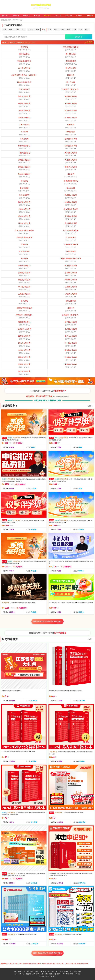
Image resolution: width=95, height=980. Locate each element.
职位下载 (58, 16)
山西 (46, 974)
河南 (61, 971)
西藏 (67, 974)
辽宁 (24, 974)
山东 (42, 974)
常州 (17, 29)
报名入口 (47, 16)
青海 (38, 974)
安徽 (19, 971)
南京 (11, 29)
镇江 (87, 29)
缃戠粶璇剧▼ (10, 406)
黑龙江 (66, 971)
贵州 (49, 971)
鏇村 (90, 406)
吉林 (80, 971)
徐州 (68, 29)
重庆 (28, 971)
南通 (37, 29)
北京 (24, 971)
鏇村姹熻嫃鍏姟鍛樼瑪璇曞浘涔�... (48, 953)
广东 (40, 971)
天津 (63, 974)
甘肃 (36, 971)
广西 (45, 971)
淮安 (23, 29)
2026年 (15, 20)
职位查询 (16, 16)
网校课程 (90, 16)
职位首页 (5, 16)
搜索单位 (79, 37)
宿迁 (43, 29)
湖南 (76, 971)
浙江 (80, 974)
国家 (15, 971)
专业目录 (69, 16)
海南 (53, 971)
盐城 (74, 29)
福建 (32, 971)
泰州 (56, 29)
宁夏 (34, 974)
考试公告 (37, 16)
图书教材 (79, 16)
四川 (59, 974)
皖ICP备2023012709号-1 (47, 976)
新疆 (71, 974)
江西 (19, 974)
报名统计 (26, 16)
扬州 (81, 29)
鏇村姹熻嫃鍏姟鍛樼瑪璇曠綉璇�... (48, 621)
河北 (57, 971)
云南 (76, 974)
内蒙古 (29, 974)
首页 (10, 20)
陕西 (50, 974)
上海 (55, 974)
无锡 (62, 29)
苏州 (50, 29)
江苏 (15, 974)
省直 (5, 29)
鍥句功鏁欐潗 (10, 639)
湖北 (71, 971)
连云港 (30, 29)
